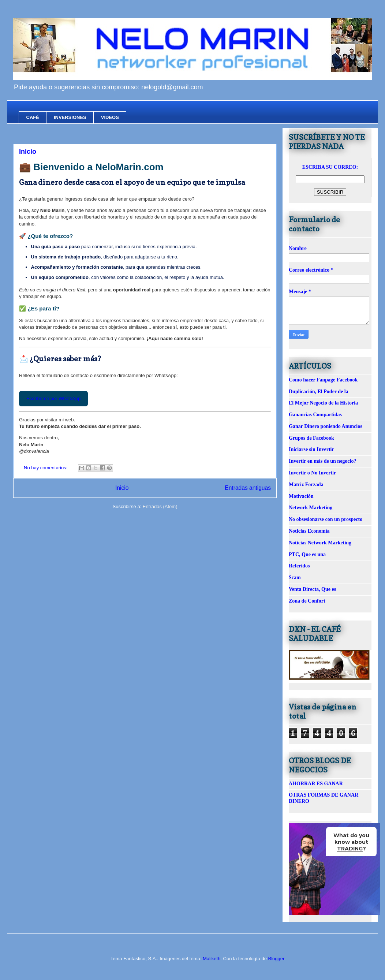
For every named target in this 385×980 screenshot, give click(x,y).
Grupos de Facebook (311, 438)
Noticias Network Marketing (320, 543)
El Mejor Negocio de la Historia (323, 403)
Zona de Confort (307, 601)
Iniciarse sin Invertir (311, 449)
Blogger (276, 959)
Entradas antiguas (248, 488)
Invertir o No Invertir (312, 473)
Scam (295, 577)
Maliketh (212, 959)
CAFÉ (33, 117)
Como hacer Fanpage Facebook (323, 380)
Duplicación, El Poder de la (319, 392)
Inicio (28, 152)
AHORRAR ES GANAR (316, 784)
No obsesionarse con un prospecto (326, 519)
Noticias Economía (309, 531)
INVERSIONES (70, 117)
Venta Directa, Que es (312, 589)
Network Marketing (311, 508)
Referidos (299, 566)
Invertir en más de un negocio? (322, 461)
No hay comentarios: (46, 468)
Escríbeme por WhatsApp (53, 398)
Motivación (301, 496)
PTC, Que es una (307, 554)
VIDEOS (110, 117)
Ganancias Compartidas (315, 415)
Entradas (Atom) (160, 506)
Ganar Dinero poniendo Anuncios (326, 426)
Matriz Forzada (306, 485)
